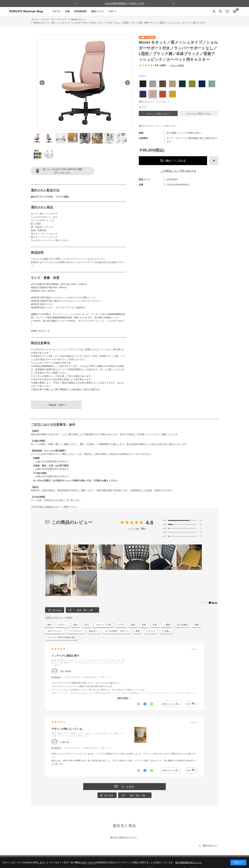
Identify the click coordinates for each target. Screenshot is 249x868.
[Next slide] (173, 3)
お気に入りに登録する (214, 161)
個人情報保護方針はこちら (188, 862)
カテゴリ (57, 11)
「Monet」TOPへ (56, 405)
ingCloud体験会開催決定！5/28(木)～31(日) (124, 3)
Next (128, 83)
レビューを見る (177, 65)
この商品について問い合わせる (178, 171)
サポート (113, 11)
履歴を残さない (210, 846)
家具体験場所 (81, 11)
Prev (42, 83)
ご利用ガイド (51, 507)
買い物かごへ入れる (173, 161)
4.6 (150, 522)
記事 (67, 11)
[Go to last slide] (76, 4)
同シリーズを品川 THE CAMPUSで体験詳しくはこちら (63, 171)
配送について (98, 11)
